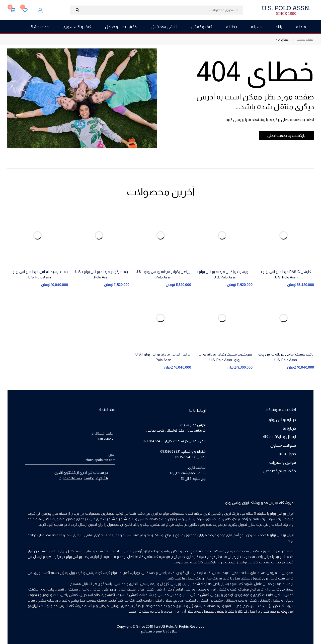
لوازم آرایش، (141, 551)
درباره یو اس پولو (282, 420)
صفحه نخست (305, 40)
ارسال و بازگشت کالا (279, 437)
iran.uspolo (106, 438)
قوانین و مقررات (283, 462)
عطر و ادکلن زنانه (177, 551)
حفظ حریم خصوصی (280, 471)
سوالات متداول (283, 445)
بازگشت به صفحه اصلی (283, 135)
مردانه (156, 551)
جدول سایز (287, 454)
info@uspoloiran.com (100, 460)
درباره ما (289, 428)
